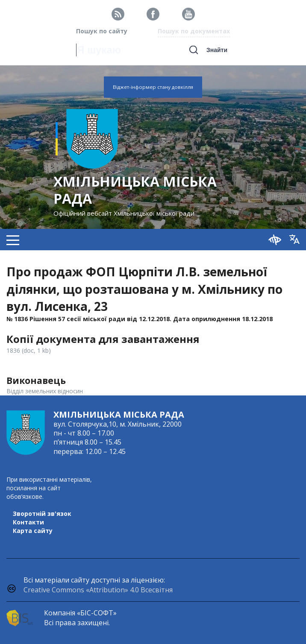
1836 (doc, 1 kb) (29, 350)
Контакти (28, 522)
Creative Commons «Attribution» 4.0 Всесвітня (98, 590)
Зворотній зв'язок (42, 514)
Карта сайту (33, 531)
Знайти (217, 50)
